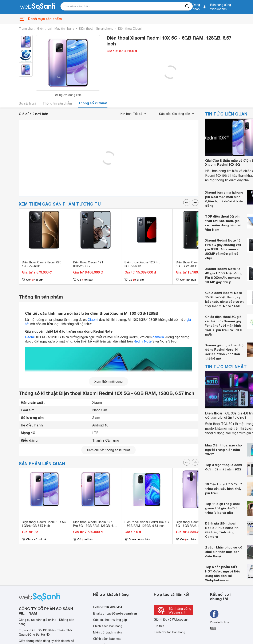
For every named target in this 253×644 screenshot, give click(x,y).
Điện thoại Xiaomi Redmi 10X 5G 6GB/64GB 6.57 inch (44, 524)
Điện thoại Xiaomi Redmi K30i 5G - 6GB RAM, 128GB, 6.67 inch (196, 526)
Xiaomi (93, 320)
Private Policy (219, 622)
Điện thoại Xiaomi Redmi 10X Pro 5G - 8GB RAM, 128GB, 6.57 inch (95, 526)
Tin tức (159, 626)
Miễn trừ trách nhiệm (108, 632)
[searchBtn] (187, 6)
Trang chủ (26, 29)
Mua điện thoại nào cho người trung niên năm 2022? (224, 450)
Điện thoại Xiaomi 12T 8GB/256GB (88, 264)
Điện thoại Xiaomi (130, 29)
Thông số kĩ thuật (93, 103)
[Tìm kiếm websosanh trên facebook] (214, 614)
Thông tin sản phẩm (57, 103)
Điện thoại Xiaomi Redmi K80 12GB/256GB (42, 264)
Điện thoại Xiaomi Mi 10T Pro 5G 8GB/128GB (196, 264)
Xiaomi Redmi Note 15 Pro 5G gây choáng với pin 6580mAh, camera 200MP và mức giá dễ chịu (223, 249)
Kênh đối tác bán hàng (169, 632)
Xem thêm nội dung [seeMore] (108, 381)
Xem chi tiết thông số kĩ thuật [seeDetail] (108, 450)
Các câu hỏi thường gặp (110, 620)
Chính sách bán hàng (108, 626)
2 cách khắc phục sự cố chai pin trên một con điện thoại (224, 552)
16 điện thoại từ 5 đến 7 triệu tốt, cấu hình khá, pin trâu (224, 489)
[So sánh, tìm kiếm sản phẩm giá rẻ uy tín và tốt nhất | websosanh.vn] (38, 7)
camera (158, 337)
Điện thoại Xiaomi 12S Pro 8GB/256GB (143, 264)
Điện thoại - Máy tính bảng (56, 29)
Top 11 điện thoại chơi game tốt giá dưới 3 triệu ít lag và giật (223, 508)
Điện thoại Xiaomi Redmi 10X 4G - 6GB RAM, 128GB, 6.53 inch (147, 524)
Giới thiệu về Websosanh (171, 620)
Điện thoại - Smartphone (96, 29)
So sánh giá (27, 103)
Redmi (30, 337)
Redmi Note (143, 341)
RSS (213, 629)
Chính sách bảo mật (107, 639)
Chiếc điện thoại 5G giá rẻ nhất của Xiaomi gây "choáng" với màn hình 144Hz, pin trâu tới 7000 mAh (224, 325)
